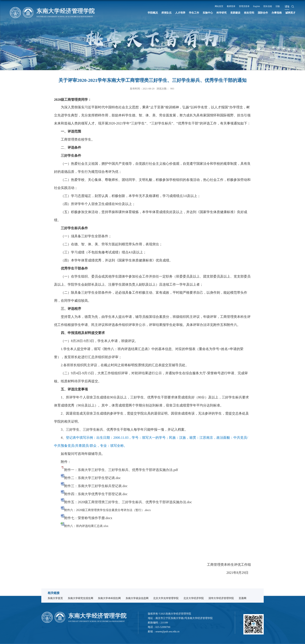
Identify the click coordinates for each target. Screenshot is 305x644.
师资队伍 (146, 13)
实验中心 (194, 13)
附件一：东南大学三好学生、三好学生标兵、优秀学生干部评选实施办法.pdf (121, 470)
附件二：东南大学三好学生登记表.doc (92, 478)
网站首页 (215, 6)
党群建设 (226, 13)
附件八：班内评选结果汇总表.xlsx (86, 526)
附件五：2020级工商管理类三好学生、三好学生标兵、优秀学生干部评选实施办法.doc (128, 502)
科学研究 (210, 13)
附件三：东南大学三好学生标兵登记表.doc (96, 486)
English (259, 6)
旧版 (284, 6)
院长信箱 (272, 6)
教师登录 (229, 6)
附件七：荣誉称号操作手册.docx (88, 518)
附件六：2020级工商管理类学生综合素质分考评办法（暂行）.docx (107, 510)
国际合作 (258, 13)
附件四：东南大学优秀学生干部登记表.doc (96, 494)
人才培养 (162, 13)
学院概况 (130, 13)
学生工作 (178, 13)
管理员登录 (245, 6)
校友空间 (242, 13)
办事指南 (274, 13)
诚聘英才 (290, 13)
